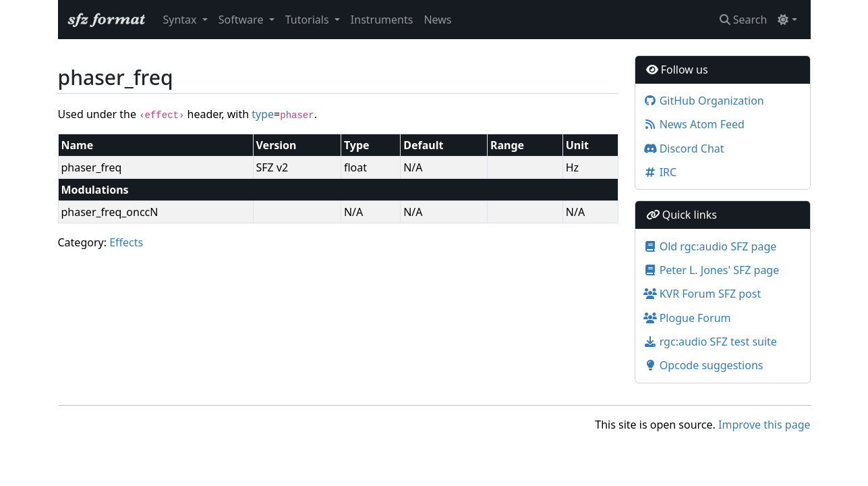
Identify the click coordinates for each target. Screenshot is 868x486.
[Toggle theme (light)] (787, 20)
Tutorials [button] (309, 20)
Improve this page (764, 425)
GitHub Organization (704, 101)
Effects (126, 242)
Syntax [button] (181, 20)
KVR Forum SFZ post (702, 294)
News (437, 20)
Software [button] (242, 20)
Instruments (382, 20)
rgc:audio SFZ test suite (710, 342)
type (263, 114)
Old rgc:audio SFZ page (710, 246)
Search (744, 20)
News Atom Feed (694, 124)
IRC (660, 172)
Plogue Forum (687, 318)
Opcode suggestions (703, 365)
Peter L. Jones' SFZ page (712, 270)
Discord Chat (684, 148)
